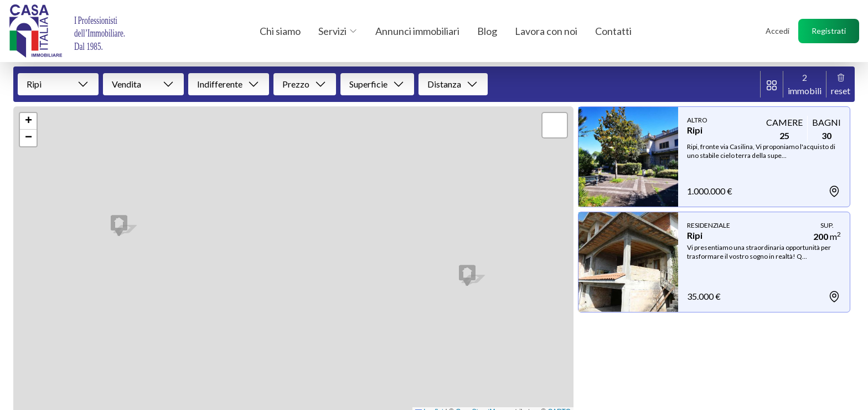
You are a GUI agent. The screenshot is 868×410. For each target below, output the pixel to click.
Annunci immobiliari (417, 31)
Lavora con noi (546, 31)
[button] (119, 225)
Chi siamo (280, 31)
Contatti (613, 31)
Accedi (777, 31)
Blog (487, 31)
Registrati (829, 31)
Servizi (338, 31)
